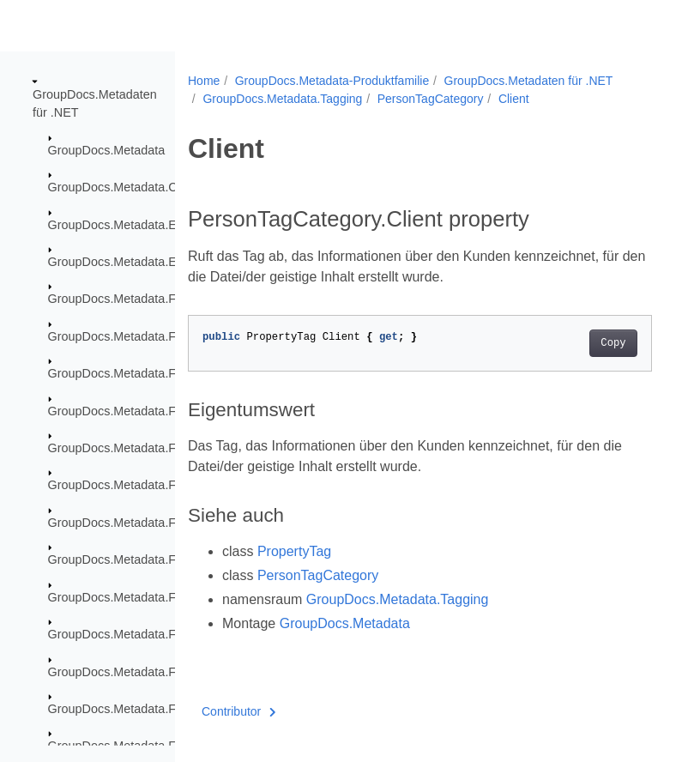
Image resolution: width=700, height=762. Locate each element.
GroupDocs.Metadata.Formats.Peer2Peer (162, 671)
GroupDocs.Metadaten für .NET (529, 81)
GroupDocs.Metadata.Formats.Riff (142, 709)
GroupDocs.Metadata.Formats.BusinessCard (171, 373)
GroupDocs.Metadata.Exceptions (139, 224)
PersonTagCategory (431, 99)
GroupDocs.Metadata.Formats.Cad (144, 410)
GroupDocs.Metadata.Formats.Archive (154, 299)
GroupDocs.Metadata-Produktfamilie (332, 81)
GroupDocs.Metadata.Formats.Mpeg (148, 634)
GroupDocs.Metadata (107, 150)
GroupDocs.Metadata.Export (126, 262)
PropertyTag (294, 551)
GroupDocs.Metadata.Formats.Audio (148, 336)
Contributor (239, 711)
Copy (613, 343)
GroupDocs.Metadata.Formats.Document (161, 448)
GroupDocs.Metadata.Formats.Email (148, 523)
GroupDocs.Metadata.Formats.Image (150, 596)
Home (204, 81)
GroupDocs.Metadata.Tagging (282, 99)
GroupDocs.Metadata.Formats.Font (145, 559)
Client (514, 99)
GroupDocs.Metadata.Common (133, 187)
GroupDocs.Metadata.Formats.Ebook (150, 485)
